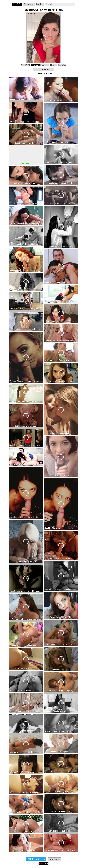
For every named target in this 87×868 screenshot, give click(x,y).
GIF (23, 65)
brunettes (62, 65)
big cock (45, 65)
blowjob (53, 65)
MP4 (28, 65)
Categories (29, 4)
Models (40, 4)
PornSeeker (55, 859)
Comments (44, 69)
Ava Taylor (36, 65)
